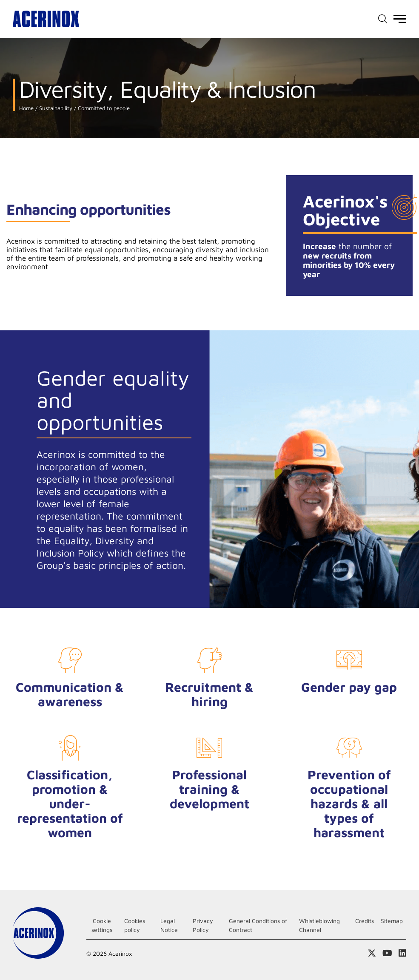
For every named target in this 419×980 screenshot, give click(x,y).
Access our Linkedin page (402, 953)
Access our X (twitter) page (372, 953)
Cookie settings (102, 925)
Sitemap (392, 921)
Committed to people (103, 108)
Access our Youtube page (387, 953)
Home (26, 108)
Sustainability (55, 108)
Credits (365, 921)
